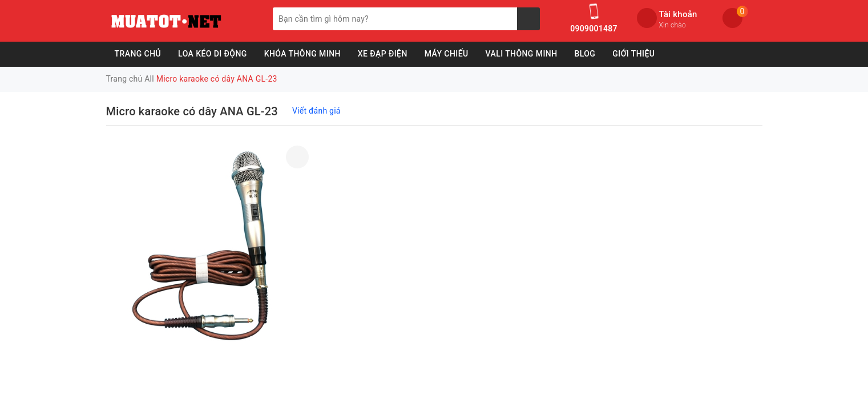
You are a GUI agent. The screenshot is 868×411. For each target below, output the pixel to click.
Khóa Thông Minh (302, 54)
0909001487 (594, 29)
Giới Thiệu (633, 54)
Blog (585, 54)
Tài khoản (678, 14)
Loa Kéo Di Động (213, 54)
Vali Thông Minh (522, 54)
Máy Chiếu (447, 54)
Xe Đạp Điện (383, 54)
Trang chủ (138, 54)
